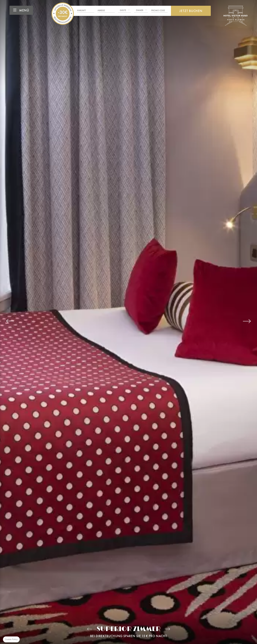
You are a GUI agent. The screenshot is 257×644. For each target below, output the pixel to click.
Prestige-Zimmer (167, 629)
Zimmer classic (90, 629)
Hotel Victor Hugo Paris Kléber (63, 14)
